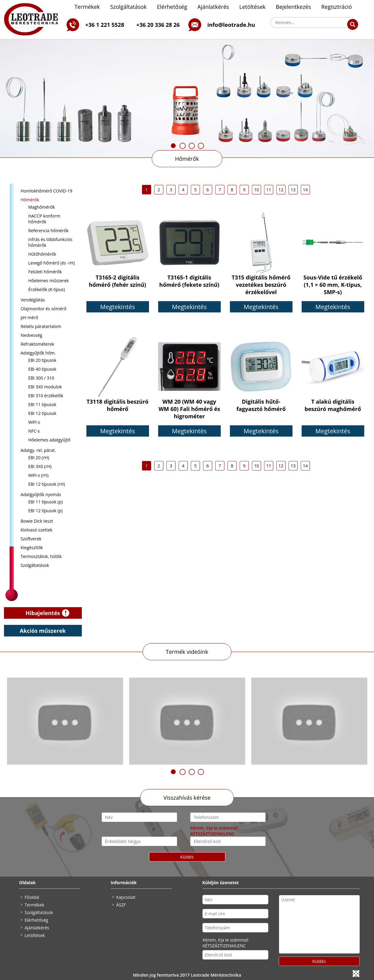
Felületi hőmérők (45, 272)
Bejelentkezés (293, 7)
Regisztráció (336, 7)
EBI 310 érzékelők (46, 396)
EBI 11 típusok (42, 404)
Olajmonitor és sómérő (44, 309)
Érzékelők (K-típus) (47, 289)
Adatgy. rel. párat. (38, 450)
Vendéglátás (33, 300)
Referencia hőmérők (49, 231)
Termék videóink (187, 652)
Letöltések (252, 7)
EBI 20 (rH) (39, 458)
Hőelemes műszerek (49, 281)
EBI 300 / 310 (41, 378)
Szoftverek (31, 539)
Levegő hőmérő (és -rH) (52, 263)
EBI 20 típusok (42, 360)
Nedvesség (32, 335)
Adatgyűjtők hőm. (38, 353)
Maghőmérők (42, 207)
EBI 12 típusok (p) (46, 511)
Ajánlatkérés (213, 7)
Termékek (87, 7)
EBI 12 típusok (42, 413)
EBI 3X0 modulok (45, 387)
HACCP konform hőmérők (44, 219)
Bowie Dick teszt (37, 521)
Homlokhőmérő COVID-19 (47, 191)
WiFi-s (34, 422)
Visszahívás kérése (187, 798)
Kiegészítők (32, 548)
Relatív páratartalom (41, 326)
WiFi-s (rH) (38, 475)
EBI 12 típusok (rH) (47, 484)
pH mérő (30, 317)
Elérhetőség (172, 7)
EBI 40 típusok (42, 369)
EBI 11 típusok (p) (46, 502)
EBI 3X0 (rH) (40, 466)
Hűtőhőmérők (42, 254)
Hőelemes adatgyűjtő (49, 440)
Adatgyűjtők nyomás (41, 494)
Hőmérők (187, 159)
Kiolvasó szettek (37, 530)
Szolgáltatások (129, 7)
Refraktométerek (38, 344)
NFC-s (34, 431)
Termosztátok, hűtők (41, 556)
